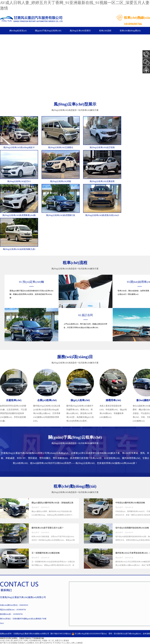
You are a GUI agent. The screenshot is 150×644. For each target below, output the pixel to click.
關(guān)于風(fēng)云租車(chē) (48, 31)
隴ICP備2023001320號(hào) (61, 634)
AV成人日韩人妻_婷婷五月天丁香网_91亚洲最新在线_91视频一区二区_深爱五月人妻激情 (34, 641)
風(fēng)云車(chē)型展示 (80, 31)
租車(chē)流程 (105, 31)
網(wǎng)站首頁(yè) (18, 31)
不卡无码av (57, 643)
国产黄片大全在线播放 (9, 643)
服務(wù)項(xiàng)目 (75, 357)
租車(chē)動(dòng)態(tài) (130, 31)
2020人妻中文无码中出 (43, 643)
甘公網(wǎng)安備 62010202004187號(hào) (89, 634)
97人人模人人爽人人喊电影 (72, 643)
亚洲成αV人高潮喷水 (26, 643)
